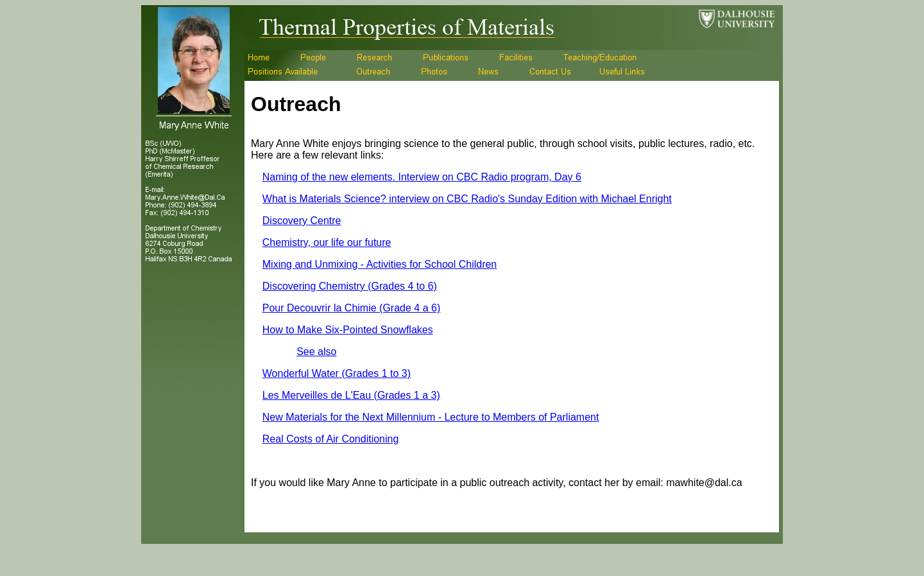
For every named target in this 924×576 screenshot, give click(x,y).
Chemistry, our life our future (327, 242)
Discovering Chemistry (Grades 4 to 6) (350, 286)
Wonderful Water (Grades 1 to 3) (337, 373)
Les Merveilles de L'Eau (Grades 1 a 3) (351, 395)
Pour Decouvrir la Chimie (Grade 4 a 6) (351, 308)
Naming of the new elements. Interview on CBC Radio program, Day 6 (422, 177)
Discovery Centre (302, 221)
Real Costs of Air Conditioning (331, 439)
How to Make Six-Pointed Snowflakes (348, 330)
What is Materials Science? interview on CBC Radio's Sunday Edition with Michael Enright (467, 199)
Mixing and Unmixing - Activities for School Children (380, 264)
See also (316, 352)
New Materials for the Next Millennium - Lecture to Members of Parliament (431, 417)
